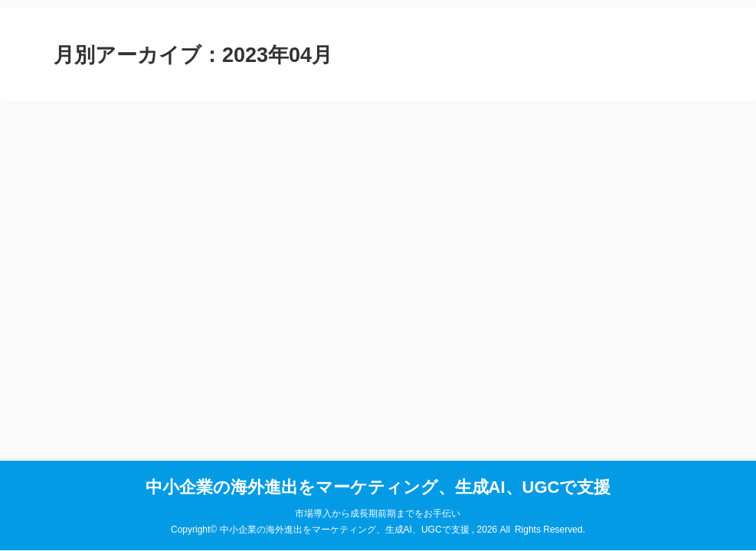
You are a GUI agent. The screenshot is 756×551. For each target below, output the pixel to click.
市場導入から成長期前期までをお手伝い (378, 514)
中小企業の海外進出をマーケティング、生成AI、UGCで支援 (378, 487)
